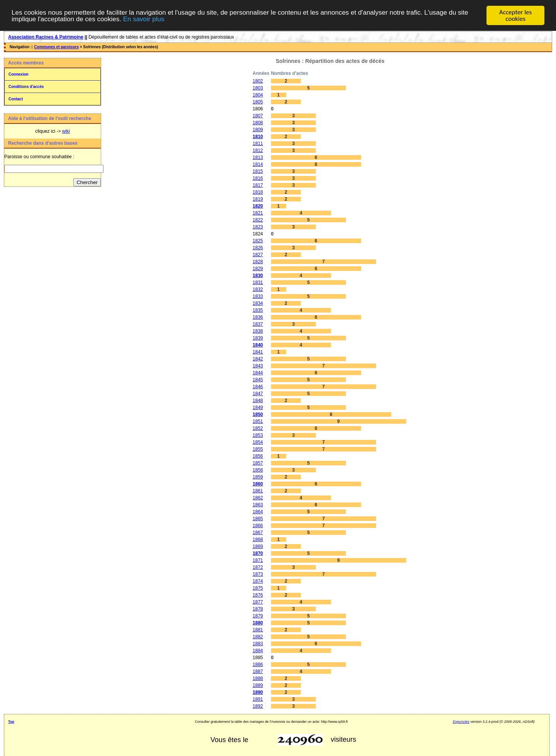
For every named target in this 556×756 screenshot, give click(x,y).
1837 (258, 324)
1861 (258, 491)
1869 (258, 546)
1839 (258, 338)
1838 (258, 331)
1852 (258, 428)
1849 (258, 408)
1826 (258, 248)
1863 (258, 505)
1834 (258, 303)
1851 (258, 421)
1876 (258, 595)
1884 (258, 651)
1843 (258, 366)
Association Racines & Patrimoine (46, 37)
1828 (258, 262)
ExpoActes (461, 722)
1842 (258, 359)
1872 (258, 567)
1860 (258, 484)
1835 (258, 310)
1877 (258, 602)
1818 (258, 192)
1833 (258, 296)
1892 (258, 706)
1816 (258, 178)
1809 (258, 130)
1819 (258, 199)
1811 (258, 144)
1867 (258, 533)
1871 (258, 560)
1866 (258, 526)
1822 (258, 220)
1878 (258, 609)
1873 (258, 574)
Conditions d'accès (26, 87)
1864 (258, 512)
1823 (258, 227)
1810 (258, 137)
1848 (258, 401)
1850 (258, 414)
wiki (66, 131)
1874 (258, 581)
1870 (258, 553)
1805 (258, 102)
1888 (258, 678)
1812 (258, 151)
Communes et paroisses (56, 47)
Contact (16, 99)
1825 (258, 241)
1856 (258, 456)
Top (11, 722)
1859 (258, 477)
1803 (258, 88)
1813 (258, 157)
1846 (258, 387)
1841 (258, 352)
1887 (258, 671)
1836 (258, 317)
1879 (258, 616)
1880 (258, 623)
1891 (258, 699)
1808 (258, 123)
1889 (258, 685)
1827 (258, 255)
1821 (258, 213)
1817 (258, 185)
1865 (258, 519)
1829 (258, 269)
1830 (258, 276)
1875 (258, 588)
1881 (258, 630)
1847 (258, 394)
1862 (258, 498)
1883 (258, 644)
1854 (258, 442)
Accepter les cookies (515, 15)
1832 (258, 289)
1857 (258, 463)
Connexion (19, 74)
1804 (258, 95)
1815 (258, 171)
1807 (258, 116)
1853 (258, 435)
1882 (258, 637)
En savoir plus (144, 19)
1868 (258, 540)
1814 (258, 164)
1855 (258, 449)
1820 (258, 206)
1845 (258, 380)
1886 (258, 665)
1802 (258, 81)
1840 (258, 345)
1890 (258, 692)
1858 (258, 470)
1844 (258, 373)
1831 (258, 282)
